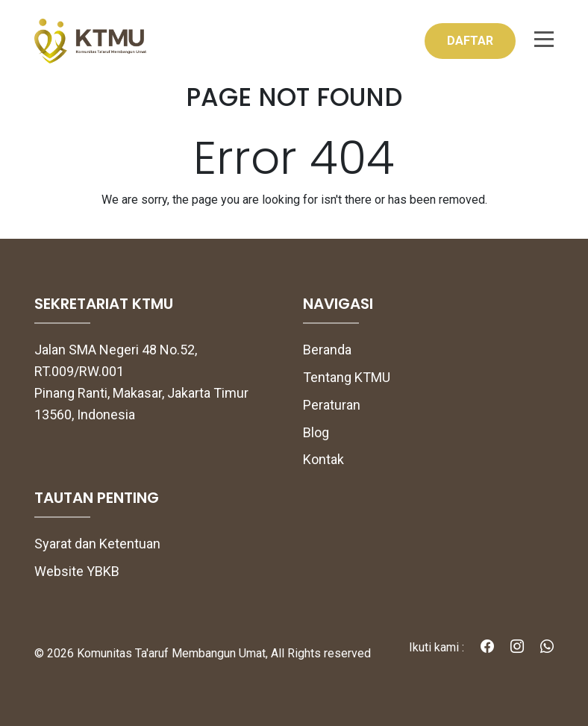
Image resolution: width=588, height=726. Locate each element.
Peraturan (332, 405)
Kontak (323, 459)
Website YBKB (77, 571)
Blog (316, 432)
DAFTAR (470, 41)
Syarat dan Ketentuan (97, 544)
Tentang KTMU (347, 377)
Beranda (327, 350)
